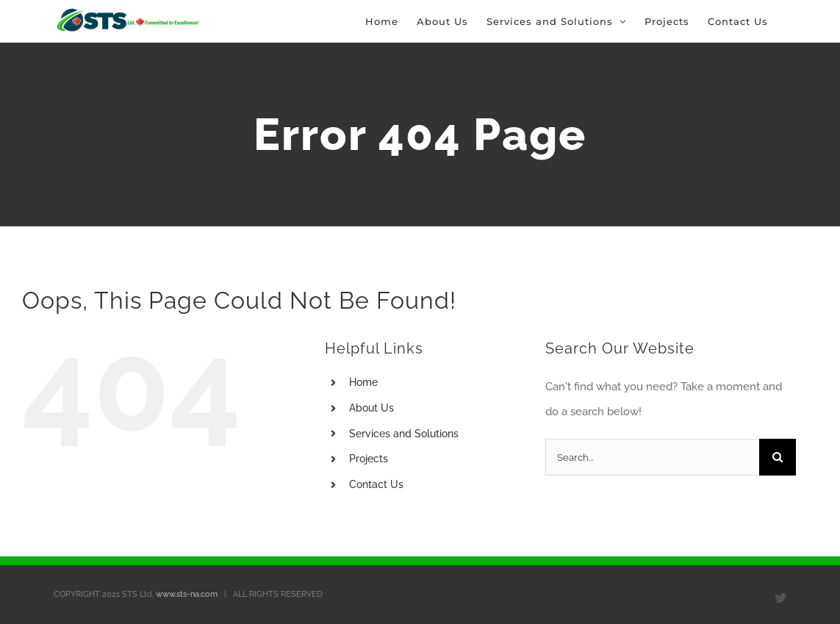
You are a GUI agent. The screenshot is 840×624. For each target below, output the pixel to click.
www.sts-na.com (187, 594)
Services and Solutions (404, 434)
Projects (369, 459)
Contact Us (376, 484)
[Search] (778, 457)
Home (363, 382)
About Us (371, 408)
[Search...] (652, 457)
